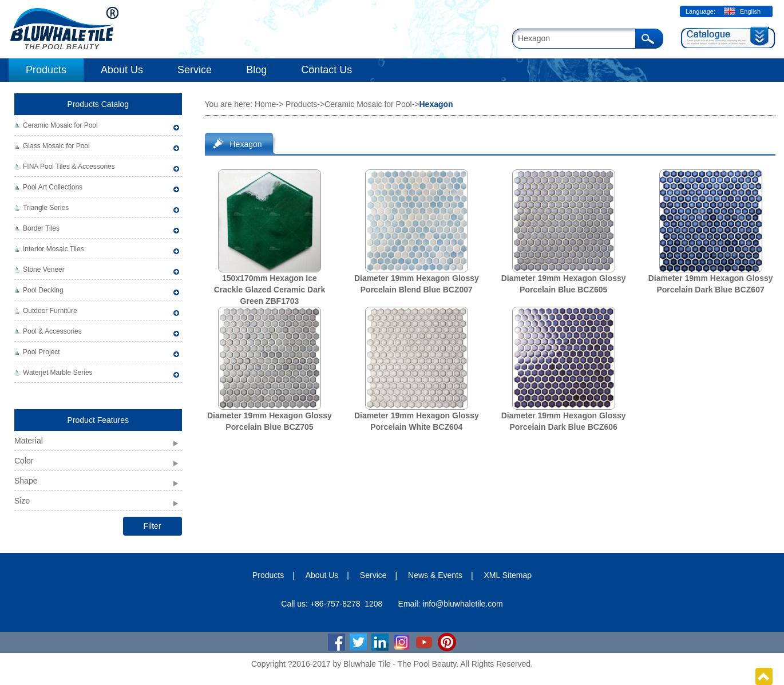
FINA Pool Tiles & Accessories (69, 167)
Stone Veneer (44, 270)
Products (46, 70)
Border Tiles (41, 228)
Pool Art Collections (53, 187)
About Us (122, 70)
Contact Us (326, 70)
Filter (152, 526)
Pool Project (41, 352)
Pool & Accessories (52, 331)
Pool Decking (43, 290)
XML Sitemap (508, 575)
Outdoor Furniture (50, 311)
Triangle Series (46, 208)
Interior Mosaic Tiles (54, 249)
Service (195, 70)
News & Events (435, 575)
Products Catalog (98, 104)
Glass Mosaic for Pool (56, 146)
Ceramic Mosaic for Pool (60, 125)
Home (265, 104)
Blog (256, 70)
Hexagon (246, 144)
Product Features (98, 420)
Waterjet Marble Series (58, 373)
